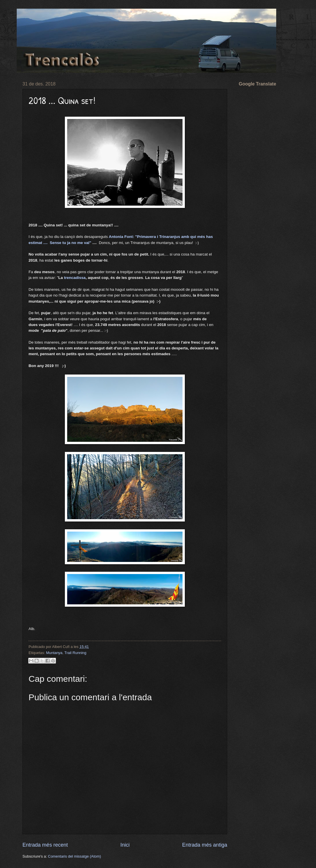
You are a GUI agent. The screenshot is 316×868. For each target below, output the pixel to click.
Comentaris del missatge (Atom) (74, 856)
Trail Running (75, 653)
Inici (125, 845)
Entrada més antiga (205, 845)
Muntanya (54, 653)
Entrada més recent (45, 845)
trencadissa (75, 278)
